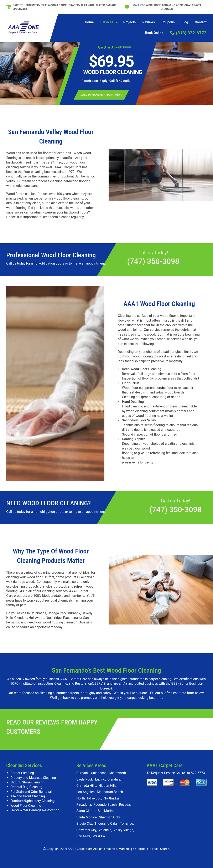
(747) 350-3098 (153, 261)
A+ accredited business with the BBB (150, 684)
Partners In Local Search (153, 849)
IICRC (14, 684)
